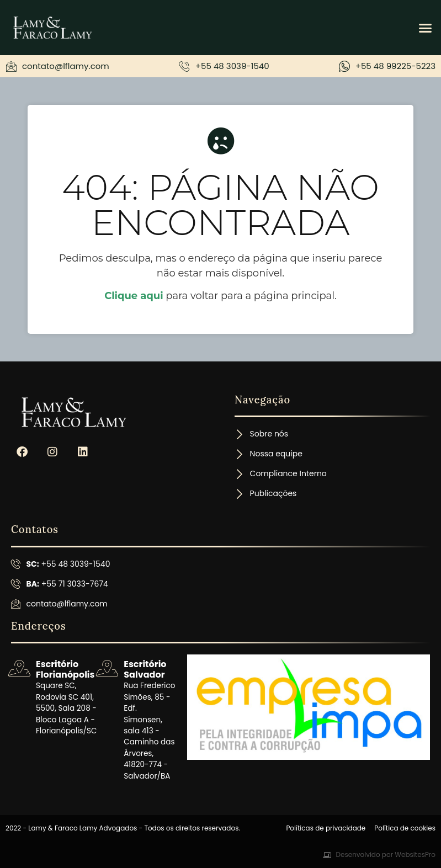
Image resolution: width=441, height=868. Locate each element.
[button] (426, 28)
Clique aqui (134, 296)
